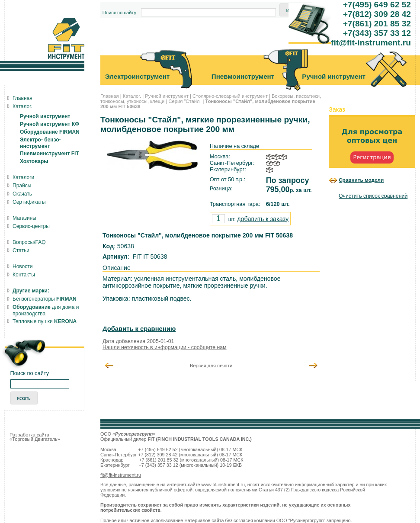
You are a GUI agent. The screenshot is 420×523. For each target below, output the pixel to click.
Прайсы (22, 186)
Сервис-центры (31, 226)
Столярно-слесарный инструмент (230, 96)
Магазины (24, 218)
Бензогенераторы (45, 299)
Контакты (24, 275)
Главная (110, 96)
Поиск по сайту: (120, 13)
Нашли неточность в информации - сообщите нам (165, 347)
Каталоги (23, 177)
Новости (22, 266)
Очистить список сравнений (373, 196)
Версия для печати (211, 366)
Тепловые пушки (45, 321)
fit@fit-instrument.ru (121, 475)
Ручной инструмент (167, 96)
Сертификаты (29, 202)
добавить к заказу (263, 219)
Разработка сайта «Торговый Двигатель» (35, 437)
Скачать (22, 194)
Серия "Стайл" (185, 101)
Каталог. (132, 96)
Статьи (21, 250)
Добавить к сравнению (139, 329)
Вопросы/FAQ (29, 242)
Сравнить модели (361, 180)
